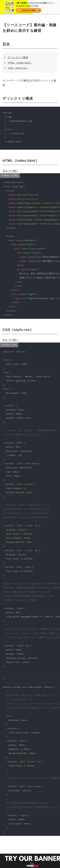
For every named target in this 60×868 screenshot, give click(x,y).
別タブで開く (11, 171)
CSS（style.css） (18, 68)
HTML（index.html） (20, 63)
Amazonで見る (29, 10)
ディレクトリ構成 (18, 57)
